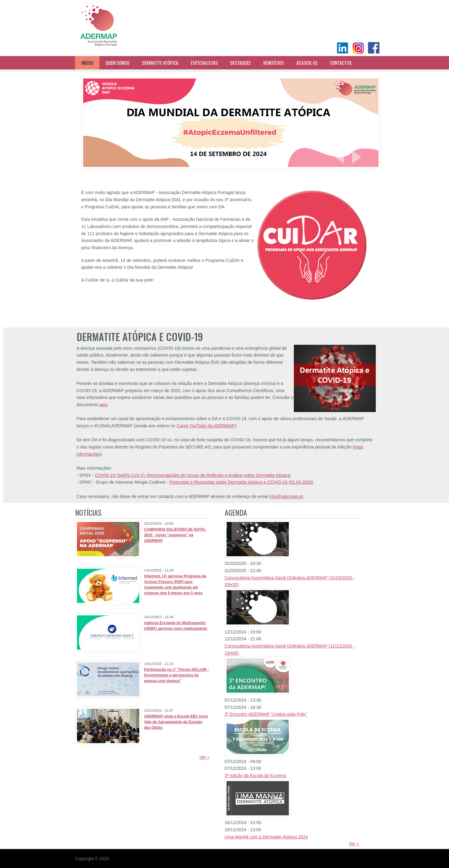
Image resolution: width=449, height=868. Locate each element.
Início (87, 63)
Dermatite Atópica (160, 63)
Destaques (241, 63)
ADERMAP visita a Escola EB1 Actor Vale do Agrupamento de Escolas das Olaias (176, 722)
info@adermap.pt (286, 496)
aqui (103, 405)
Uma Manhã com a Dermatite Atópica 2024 (266, 837)
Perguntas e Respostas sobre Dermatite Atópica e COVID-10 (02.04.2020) (241, 482)
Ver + (204, 757)
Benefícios (274, 63)
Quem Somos (118, 63)
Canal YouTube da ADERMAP (206, 426)
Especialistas (204, 63)
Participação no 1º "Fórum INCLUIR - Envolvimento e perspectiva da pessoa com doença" (177, 675)
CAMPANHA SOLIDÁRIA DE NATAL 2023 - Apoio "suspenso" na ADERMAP (175, 535)
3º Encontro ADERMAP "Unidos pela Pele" (266, 714)
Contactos (341, 63)
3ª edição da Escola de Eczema (255, 776)
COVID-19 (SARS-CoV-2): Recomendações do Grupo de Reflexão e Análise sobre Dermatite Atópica (193, 475)
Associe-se (307, 63)
